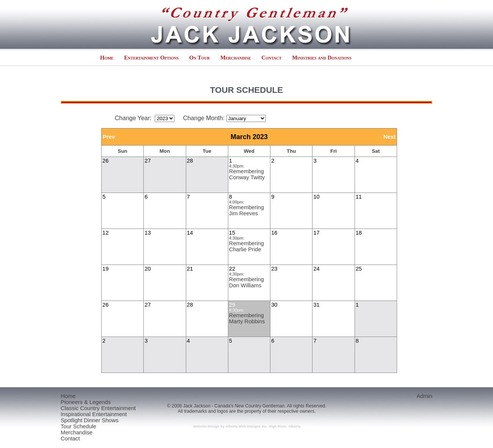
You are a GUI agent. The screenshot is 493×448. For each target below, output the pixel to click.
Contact (272, 58)
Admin (424, 396)
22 (232, 269)
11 (359, 197)
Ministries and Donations (322, 58)
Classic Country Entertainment (98, 408)
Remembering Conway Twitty (247, 174)
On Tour (199, 58)
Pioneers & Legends (86, 402)
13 (148, 233)
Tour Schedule (79, 426)
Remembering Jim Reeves (246, 210)
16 (274, 233)
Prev (109, 137)
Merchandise (236, 58)
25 (359, 269)
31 (316, 305)
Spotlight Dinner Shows (89, 420)
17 (316, 233)
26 (105, 161)
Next (389, 137)
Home (107, 58)
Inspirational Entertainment (94, 414)
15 (232, 233)
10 (316, 197)
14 (190, 233)
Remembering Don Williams (246, 282)
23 (274, 269)
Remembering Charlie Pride (246, 246)
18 (359, 233)
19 (105, 269)
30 (274, 305)
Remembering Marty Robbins (247, 318)
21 (190, 269)
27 (148, 161)
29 (232, 305)
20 (148, 269)
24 (316, 269)
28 (190, 161)
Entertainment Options (151, 58)
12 (105, 233)
